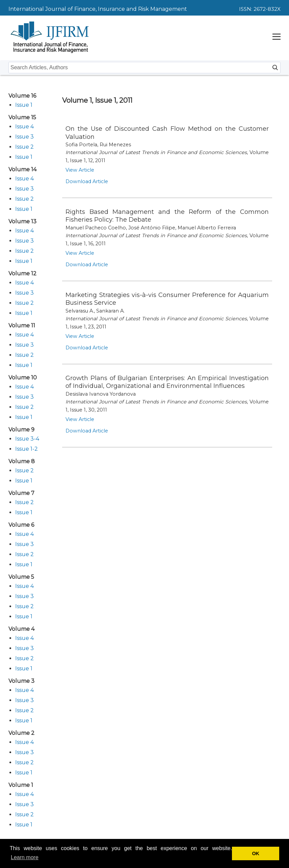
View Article (80, 170)
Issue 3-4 (27, 439)
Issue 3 (24, 137)
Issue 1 (24, 105)
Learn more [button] (25, 857)
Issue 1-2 (27, 449)
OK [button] (256, 853)
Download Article (87, 181)
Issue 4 (24, 127)
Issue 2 (24, 147)
